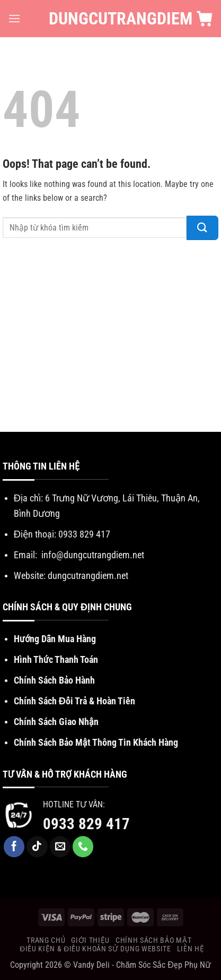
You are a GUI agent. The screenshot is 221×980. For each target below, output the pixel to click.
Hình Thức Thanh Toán (56, 659)
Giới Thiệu (90, 940)
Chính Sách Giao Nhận (56, 722)
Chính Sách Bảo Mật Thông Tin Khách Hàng (96, 742)
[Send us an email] (60, 847)
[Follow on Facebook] (14, 847)
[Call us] (83, 847)
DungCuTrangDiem (111, 19)
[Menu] (14, 18)
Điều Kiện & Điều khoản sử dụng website (95, 949)
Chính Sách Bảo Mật (153, 940)
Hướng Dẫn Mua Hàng (55, 639)
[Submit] (202, 228)
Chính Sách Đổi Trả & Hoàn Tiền (74, 701)
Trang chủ (46, 940)
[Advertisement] (111, 339)
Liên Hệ (191, 949)
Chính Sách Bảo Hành (54, 680)
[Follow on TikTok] (37, 847)
